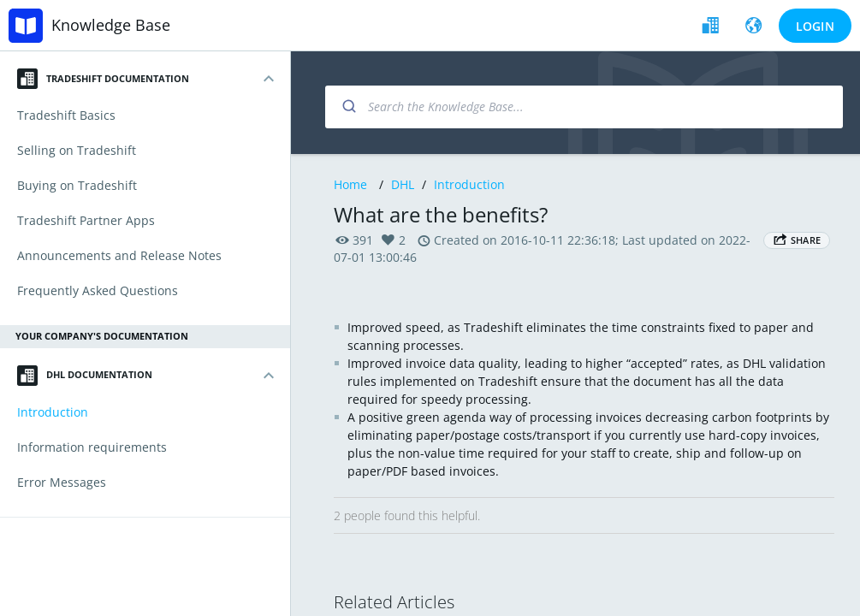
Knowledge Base (111, 25)
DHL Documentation (85, 376)
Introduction (469, 184)
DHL (403, 184)
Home (350, 184)
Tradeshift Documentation (103, 79)
